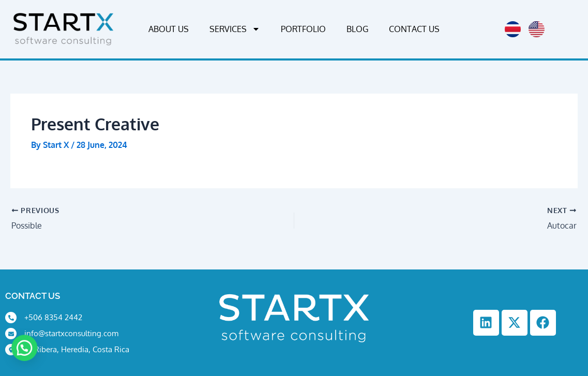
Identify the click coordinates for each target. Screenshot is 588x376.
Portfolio (303, 29)
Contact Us (414, 29)
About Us (169, 29)
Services (235, 29)
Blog (357, 29)
